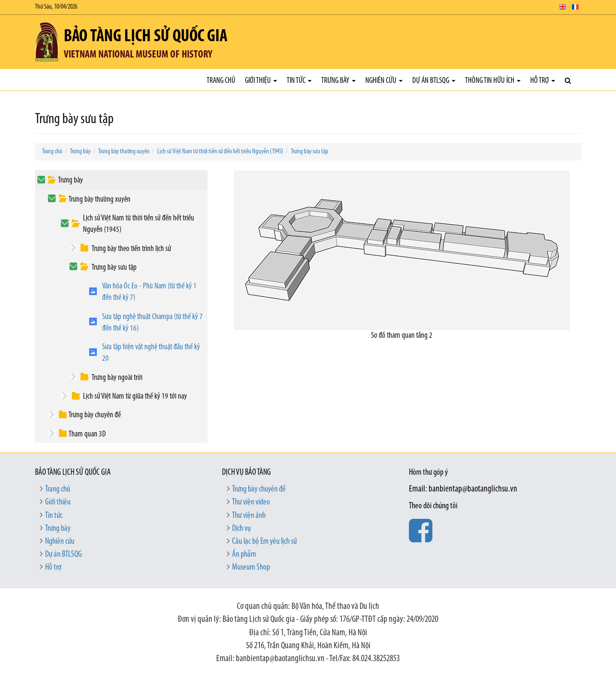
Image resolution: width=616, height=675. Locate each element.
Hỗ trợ (543, 81)
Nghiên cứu (384, 81)
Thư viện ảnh (249, 516)
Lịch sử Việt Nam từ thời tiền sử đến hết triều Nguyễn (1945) (220, 152)
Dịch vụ (241, 529)
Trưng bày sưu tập (310, 152)
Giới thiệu (261, 81)
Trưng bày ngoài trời (117, 378)
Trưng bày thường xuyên (124, 152)
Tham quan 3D (87, 434)
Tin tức (299, 81)
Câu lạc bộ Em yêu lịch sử (264, 542)
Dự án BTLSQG (434, 81)
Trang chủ (221, 81)
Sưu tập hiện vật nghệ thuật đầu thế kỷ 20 (151, 353)
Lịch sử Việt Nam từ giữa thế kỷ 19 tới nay (135, 396)
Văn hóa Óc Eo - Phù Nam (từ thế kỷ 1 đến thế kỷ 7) (149, 292)
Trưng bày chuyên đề (95, 415)
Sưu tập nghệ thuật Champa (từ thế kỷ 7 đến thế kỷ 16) (152, 323)
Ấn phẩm (244, 555)
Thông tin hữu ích (493, 81)
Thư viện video (251, 502)
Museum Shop (251, 567)
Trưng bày (338, 81)
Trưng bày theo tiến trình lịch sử (131, 249)
